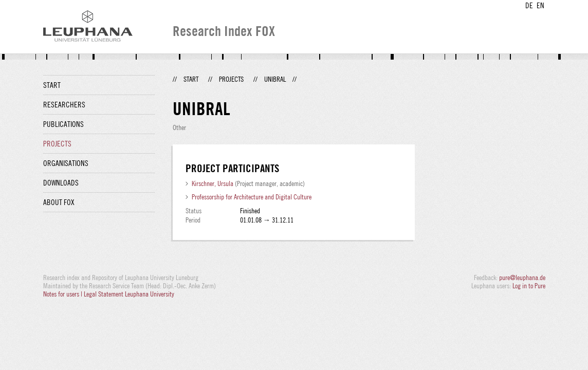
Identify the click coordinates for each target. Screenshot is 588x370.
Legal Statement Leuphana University (129, 294)
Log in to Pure (529, 286)
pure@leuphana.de (522, 277)
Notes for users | (63, 294)
